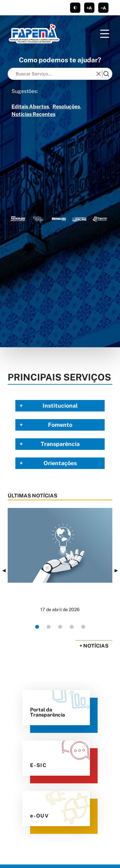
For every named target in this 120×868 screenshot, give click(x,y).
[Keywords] (53, 74)
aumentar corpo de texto (89, 8)
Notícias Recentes (33, 114)
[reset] (99, 74)
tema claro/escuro (75, 8)
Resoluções (66, 107)
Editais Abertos (30, 107)
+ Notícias (94, 646)
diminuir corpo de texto (103, 8)
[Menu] (105, 34)
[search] (106, 74)
